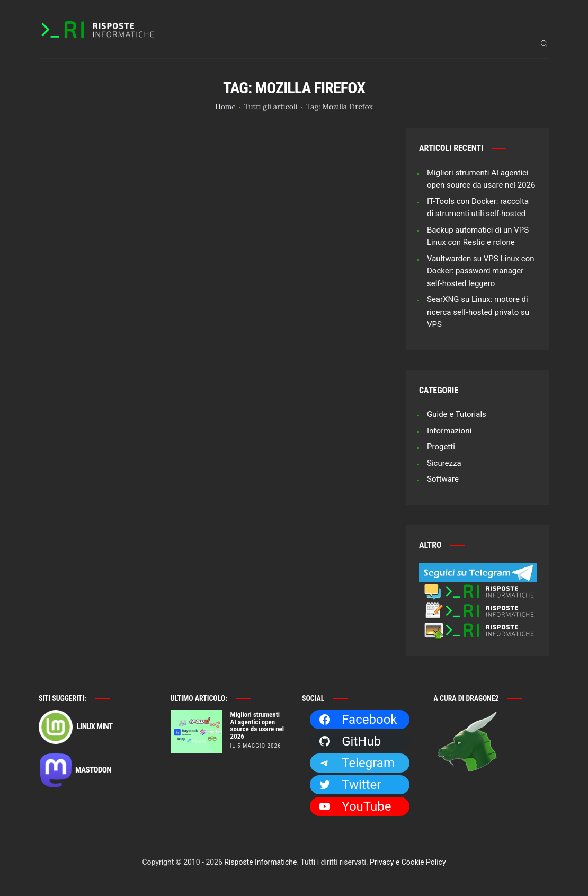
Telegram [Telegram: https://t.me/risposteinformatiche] (357, 763)
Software (443, 479)
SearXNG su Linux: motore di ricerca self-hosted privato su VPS (478, 312)
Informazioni (449, 431)
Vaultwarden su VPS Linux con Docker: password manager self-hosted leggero (481, 271)
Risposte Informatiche (260, 862)
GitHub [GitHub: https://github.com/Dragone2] (350, 741)
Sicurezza (444, 463)
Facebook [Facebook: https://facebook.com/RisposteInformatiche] (358, 720)
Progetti (441, 447)
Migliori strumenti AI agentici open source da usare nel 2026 (257, 726)
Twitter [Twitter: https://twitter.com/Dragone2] (350, 785)
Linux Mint (75, 727)
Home (225, 107)
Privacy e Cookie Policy (408, 862)
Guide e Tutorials (457, 414)
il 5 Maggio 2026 (256, 746)
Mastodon (75, 770)
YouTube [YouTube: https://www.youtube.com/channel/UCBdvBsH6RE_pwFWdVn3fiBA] (355, 806)
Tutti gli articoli (271, 107)
